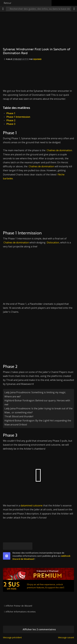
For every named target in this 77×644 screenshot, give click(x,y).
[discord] (7, 556)
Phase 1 (11, 113)
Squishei (37, 59)
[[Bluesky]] (7, 546)
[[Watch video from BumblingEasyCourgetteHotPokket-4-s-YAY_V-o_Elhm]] (38, 273)
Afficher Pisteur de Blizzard (19, 606)
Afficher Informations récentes (21, 612)
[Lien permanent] (29, 546)
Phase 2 (11, 120)
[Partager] (74, 9)
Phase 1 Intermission (18, 117)
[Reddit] (21, 546)
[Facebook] (14, 546)
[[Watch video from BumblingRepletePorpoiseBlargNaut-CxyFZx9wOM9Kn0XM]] (38, 338)
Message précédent (12, 637)
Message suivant (66, 637)
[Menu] (3, 9)
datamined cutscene (32, 505)
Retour (8, 3)
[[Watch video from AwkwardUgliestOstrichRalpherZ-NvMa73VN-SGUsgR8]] (38, 205)
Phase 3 (11, 124)
